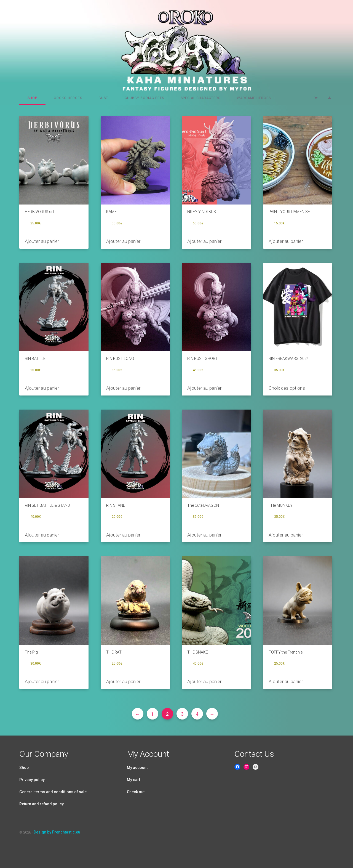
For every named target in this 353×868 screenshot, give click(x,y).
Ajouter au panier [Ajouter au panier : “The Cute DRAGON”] (204, 535)
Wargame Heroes (254, 98)
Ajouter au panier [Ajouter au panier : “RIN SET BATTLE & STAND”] (42, 535)
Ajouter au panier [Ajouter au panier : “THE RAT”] (123, 681)
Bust (103, 98)
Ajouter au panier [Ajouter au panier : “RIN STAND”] (123, 535)
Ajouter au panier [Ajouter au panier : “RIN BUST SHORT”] (204, 388)
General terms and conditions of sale (53, 792)
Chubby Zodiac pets (144, 98)
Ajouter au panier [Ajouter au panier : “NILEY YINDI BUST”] (204, 241)
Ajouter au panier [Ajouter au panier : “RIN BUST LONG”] (123, 388)
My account (137, 768)
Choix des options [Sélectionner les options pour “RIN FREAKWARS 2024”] (287, 388)
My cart (133, 780)
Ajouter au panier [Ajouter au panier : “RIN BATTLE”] (42, 388)
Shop (32, 98)
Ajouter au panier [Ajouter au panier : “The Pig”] (42, 681)
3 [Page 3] (182, 714)
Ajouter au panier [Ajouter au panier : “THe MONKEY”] (286, 535)
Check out (136, 792)
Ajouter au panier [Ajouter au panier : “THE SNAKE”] (204, 681)
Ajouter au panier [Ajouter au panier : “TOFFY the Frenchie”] (286, 681)
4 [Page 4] (197, 714)
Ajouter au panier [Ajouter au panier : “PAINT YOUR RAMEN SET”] (286, 241)
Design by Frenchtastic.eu (57, 832)
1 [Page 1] (153, 714)
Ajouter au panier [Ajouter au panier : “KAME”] (123, 241)
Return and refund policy (42, 804)
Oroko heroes (68, 98)
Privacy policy (32, 780)
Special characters (200, 98)
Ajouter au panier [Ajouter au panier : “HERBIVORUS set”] (42, 241)
